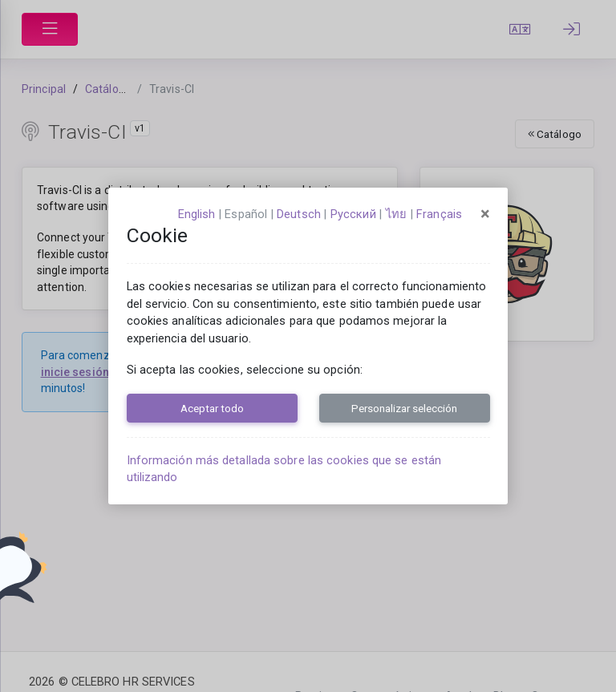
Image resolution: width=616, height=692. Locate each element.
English (197, 214)
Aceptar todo (212, 408)
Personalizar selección (404, 408)
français (439, 214)
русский (353, 214)
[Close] (485, 214)
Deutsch (299, 214)
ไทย (396, 214)
